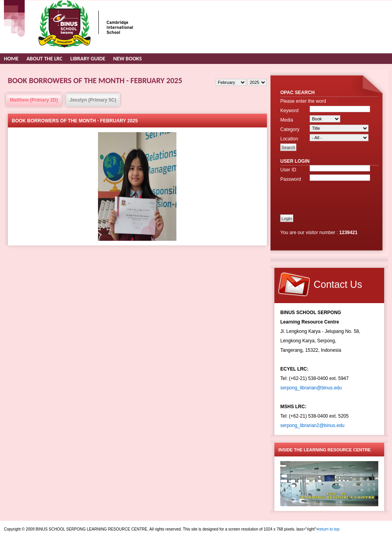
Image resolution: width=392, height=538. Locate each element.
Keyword (289, 111)
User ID (288, 170)
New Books (128, 59)
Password (291, 179)
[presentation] (326, 196)
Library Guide (88, 59)
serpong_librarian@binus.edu (311, 388)
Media (287, 120)
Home (11, 59)
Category (290, 129)
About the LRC (44, 59)
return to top (329, 529)
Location (289, 139)
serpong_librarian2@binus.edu (312, 425)
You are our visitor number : (310, 233)
